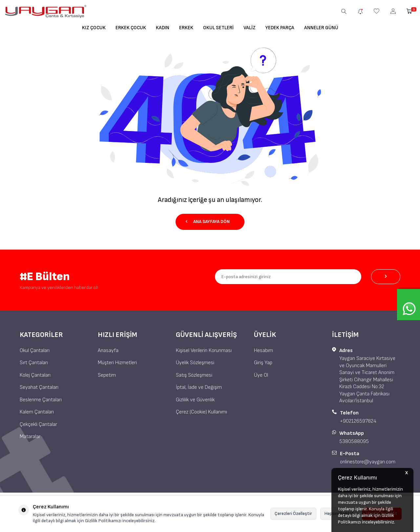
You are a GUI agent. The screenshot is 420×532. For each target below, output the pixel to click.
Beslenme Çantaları (41, 400)
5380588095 (354, 442)
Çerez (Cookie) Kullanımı (201, 412)
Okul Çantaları (35, 351)
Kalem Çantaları (37, 412)
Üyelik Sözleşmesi (195, 363)
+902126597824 (358, 421)
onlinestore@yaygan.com (368, 462)
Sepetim (107, 375)
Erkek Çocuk (131, 28)
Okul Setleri (218, 28)
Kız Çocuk (94, 28)
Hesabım (263, 351)
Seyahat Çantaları (39, 387)
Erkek (186, 28)
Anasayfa (108, 351)
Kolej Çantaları (35, 375)
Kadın (163, 28)
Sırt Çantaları (34, 363)
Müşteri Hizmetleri (117, 363)
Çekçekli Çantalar (38, 424)
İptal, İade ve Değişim (199, 387)
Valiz (250, 28)
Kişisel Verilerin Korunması (204, 351)
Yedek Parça (280, 28)
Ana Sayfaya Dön (208, 222)
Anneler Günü (321, 28)
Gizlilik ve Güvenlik (195, 400)
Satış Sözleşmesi (194, 375)
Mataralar (30, 437)
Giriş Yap (263, 363)
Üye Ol (261, 375)
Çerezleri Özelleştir (293, 513)
